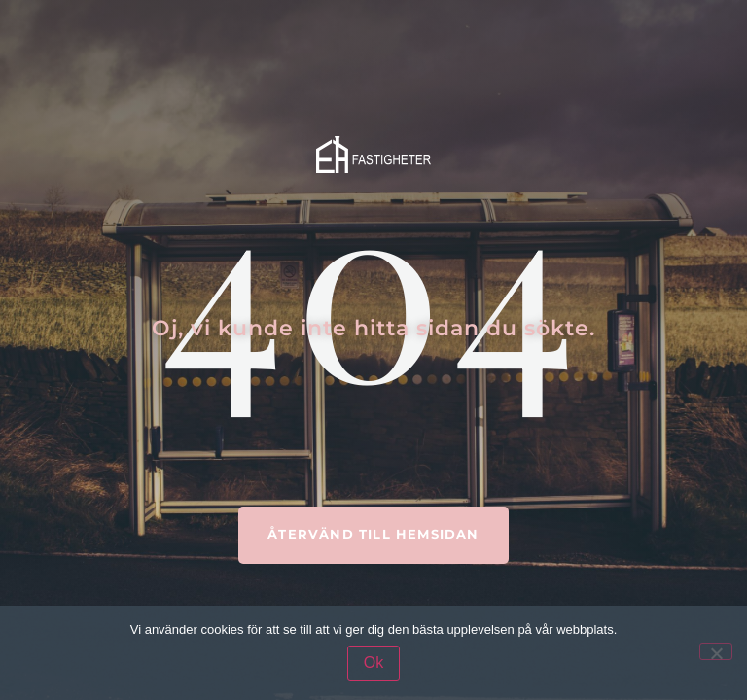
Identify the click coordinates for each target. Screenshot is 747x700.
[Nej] (716, 651)
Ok (373, 663)
